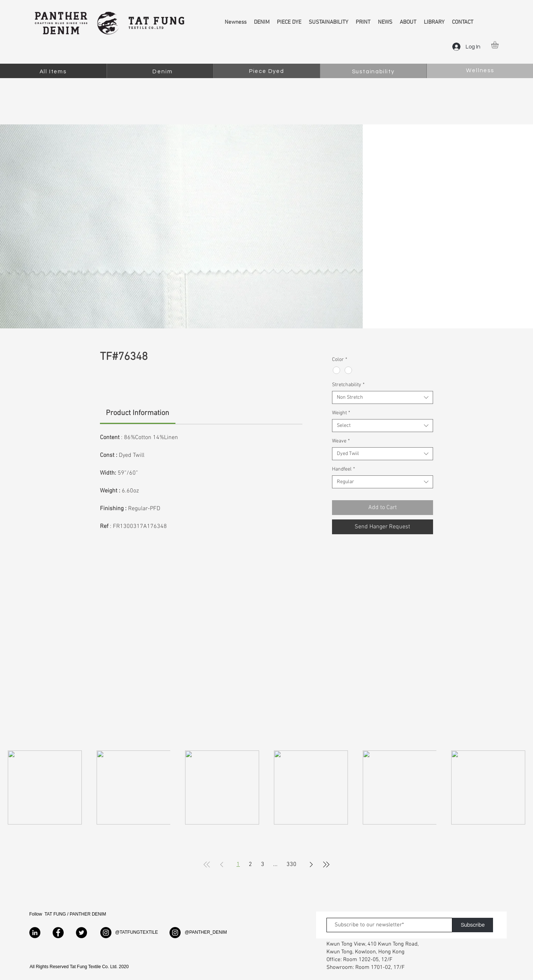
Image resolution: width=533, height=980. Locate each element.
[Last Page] (326, 864)
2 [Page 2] (250, 864)
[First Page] (207, 864)
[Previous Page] (222, 864)
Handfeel (343, 469)
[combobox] (383, 397)
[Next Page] (311, 864)
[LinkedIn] (35, 933)
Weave (341, 441)
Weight (341, 413)
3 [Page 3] (263, 864)
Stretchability (348, 385)
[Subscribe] (473, 925)
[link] (138, 413)
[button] (499, 45)
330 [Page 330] (291, 864)
